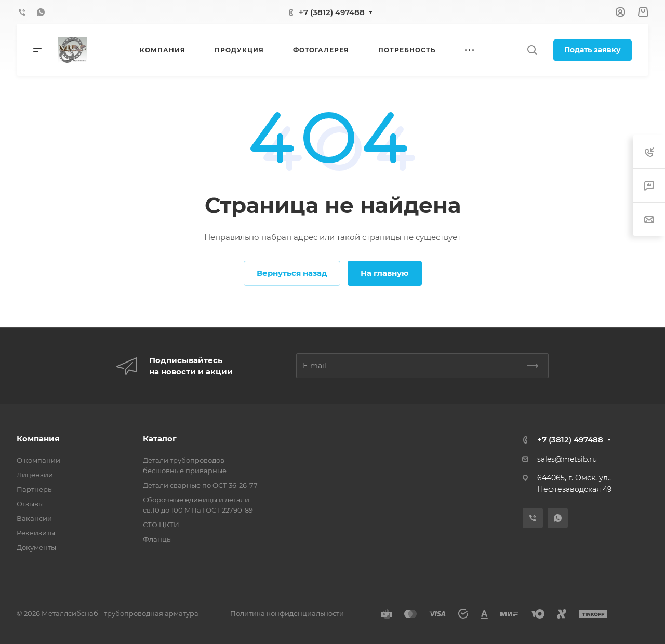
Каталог (160, 439)
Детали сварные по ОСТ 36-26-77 (200, 485)
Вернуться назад (292, 273)
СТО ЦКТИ (161, 525)
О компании (38, 460)
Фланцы (157, 539)
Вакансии (34, 518)
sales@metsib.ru (567, 459)
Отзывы (30, 504)
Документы (36, 547)
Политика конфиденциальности (287, 613)
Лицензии (35, 475)
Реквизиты (36, 533)
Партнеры (35, 489)
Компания (38, 439)
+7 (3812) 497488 (332, 12)
